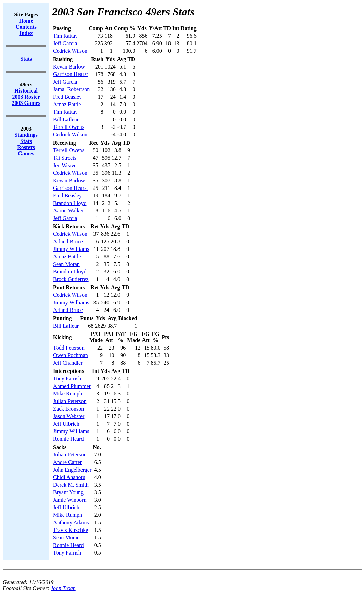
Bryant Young (68, 492)
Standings (26, 135)
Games (26, 153)
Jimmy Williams (71, 249)
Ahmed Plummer (72, 386)
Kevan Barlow (69, 67)
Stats (26, 141)
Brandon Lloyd (70, 203)
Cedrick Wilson (70, 51)
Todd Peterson (69, 348)
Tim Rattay (65, 36)
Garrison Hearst (71, 74)
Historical (26, 91)
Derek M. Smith (71, 485)
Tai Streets (65, 158)
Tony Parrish (67, 379)
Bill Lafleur (66, 119)
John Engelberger (72, 470)
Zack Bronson (68, 409)
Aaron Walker (68, 211)
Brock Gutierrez (71, 279)
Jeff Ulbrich (66, 424)
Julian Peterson (70, 401)
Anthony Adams (71, 522)
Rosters (26, 147)
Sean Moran (66, 264)
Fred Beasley (67, 97)
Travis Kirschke (71, 530)
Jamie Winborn (70, 500)
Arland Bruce (68, 241)
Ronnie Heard (68, 439)
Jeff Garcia (65, 43)
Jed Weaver (66, 165)
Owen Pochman (71, 355)
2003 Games (26, 103)
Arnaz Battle (67, 104)
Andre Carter (67, 462)
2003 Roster (26, 97)
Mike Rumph (68, 394)
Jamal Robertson (71, 89)
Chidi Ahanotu (69, 477)
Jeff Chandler (68, 363)
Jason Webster (69, 416)
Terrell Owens (69, 127)
